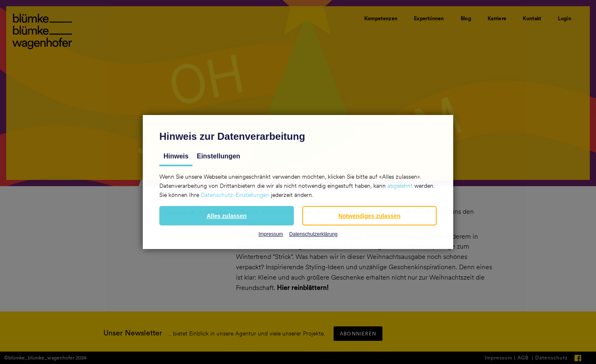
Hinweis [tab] (176, 156)
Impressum (270, 234)
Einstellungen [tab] (218, 156)
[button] (227, 216)
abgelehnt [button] (400, 186)
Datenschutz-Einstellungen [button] (235, 195)
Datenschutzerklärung (314, 234)
